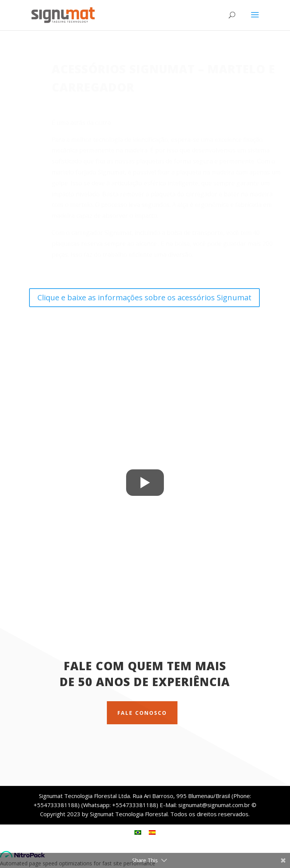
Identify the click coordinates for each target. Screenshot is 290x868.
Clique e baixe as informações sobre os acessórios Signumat (144, 297)
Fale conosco (142, 713)
